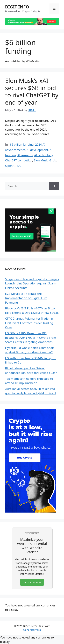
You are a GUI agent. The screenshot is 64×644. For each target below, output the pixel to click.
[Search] (54, 186)
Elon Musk (41, 160)
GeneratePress (32, 630)
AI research (25, 155)
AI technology (44, 155)
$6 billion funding (22, 144)
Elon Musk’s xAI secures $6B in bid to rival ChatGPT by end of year (32, 91)
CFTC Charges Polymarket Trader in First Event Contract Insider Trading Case (29, 323)
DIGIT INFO (17, 7)
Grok (53, 160)
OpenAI (10, 166)
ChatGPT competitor (19, 160)
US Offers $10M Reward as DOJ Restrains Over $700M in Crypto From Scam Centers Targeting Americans (31, 338)
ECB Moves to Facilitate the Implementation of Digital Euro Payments (26, 298)
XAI (19, 166)
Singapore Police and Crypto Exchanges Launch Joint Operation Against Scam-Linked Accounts (32, 283)
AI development (37, 150)
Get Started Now (32, 582)
